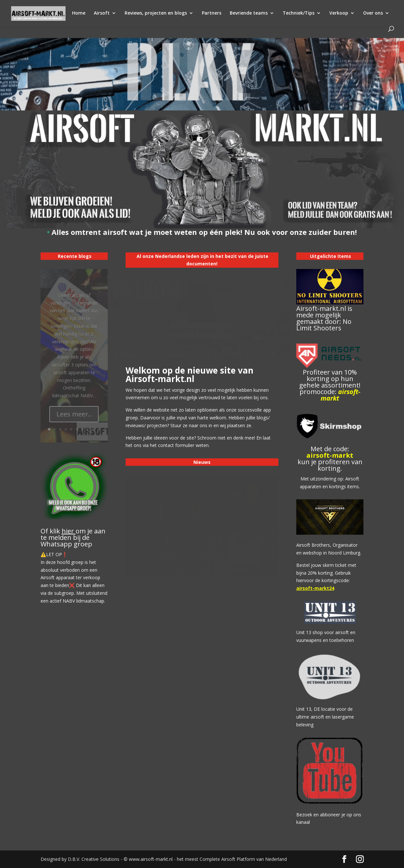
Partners (212, 13)
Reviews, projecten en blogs (156, 13)
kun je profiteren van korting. (330, 465)
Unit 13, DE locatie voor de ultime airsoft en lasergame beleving (325, 717)
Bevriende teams (249, 13)
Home (79, 13)
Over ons (373, 13)
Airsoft (102, 13)
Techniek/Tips (299, 13)
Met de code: (330, 449)
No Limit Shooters (324, 325)
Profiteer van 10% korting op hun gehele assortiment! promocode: (330, 385)
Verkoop (339, 13)
